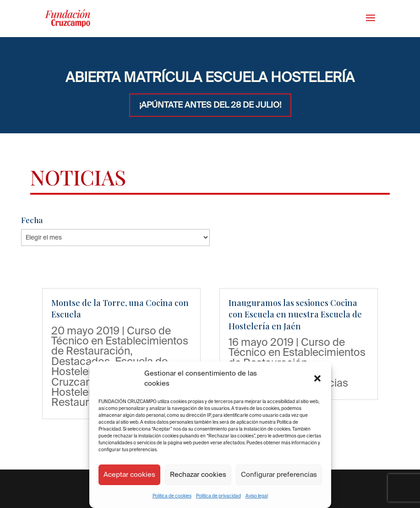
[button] (317, 378)
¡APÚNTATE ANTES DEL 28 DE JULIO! (210, 105)
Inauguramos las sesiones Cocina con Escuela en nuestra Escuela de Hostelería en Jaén (295, 314)
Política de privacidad (218, 496)
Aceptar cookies (129, 474)
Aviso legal (257, 496)
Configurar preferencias (279, 474)
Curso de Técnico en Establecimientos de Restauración (120, 341)
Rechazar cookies (198, 474)
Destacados (81, 361)
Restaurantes (83, 402)
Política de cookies (172, 496)
